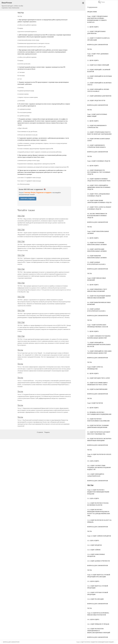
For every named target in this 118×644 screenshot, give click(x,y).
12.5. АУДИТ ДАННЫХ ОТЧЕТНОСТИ (98, 561)
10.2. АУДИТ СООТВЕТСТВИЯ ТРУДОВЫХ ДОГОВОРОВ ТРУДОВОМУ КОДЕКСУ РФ (99, 468)
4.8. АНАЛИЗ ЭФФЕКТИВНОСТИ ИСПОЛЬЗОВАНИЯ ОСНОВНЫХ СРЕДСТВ (97, 216)
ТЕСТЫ (89, 49)
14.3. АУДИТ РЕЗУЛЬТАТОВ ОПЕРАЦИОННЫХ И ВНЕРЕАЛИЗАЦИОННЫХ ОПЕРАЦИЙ (99, 631)
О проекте (40, 432)
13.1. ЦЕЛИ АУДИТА (93, 581)
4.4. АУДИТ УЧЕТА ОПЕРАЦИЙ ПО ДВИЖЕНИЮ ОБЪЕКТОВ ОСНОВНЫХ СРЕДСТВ (99, 187)
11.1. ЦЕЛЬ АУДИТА (93, 498)
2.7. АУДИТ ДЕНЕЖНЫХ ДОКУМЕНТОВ (99, 96)
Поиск (101, 2)
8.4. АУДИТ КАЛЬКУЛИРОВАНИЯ (97, 389)
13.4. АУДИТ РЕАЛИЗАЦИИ (95, 599)
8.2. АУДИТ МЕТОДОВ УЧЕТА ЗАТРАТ (99, 378)
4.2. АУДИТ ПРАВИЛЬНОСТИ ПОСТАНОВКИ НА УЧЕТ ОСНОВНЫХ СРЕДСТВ (99, 172)
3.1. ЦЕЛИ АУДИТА (93, 121)
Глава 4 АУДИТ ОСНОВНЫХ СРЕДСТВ (99, 161)
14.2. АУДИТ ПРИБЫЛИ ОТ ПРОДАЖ (98, 624)
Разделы (47, 432)
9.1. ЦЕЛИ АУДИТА (93, 408)
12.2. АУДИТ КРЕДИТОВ (94, 545)
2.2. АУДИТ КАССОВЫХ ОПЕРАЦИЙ (98, 65)
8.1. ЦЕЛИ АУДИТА (93, 373)
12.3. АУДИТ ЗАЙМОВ (94, 550)
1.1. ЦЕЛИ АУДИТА (93, 27)
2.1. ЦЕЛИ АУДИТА (93, 60)
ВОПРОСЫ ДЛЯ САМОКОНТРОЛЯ (98, 45)
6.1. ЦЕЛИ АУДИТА (93, 285)
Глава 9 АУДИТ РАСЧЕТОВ (95, 403)
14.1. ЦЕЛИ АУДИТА (93, 619)
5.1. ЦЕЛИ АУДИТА (93, 238)
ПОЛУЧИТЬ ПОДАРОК (28, 199)
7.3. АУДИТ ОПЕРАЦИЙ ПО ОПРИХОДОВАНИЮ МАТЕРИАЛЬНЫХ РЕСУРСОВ (99, 345)
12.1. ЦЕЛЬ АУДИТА (93, 541)
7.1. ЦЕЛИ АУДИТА (93, 331)
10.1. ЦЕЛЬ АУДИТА (93, 461)
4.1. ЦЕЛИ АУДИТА (93, 166)
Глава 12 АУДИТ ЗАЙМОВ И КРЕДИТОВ (99, 536)
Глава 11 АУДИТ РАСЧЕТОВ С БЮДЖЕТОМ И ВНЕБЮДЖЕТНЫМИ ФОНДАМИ (98, 492)
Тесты (20, 350)
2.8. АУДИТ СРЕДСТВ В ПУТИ (96, 101)
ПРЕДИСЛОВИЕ (92, 12)
